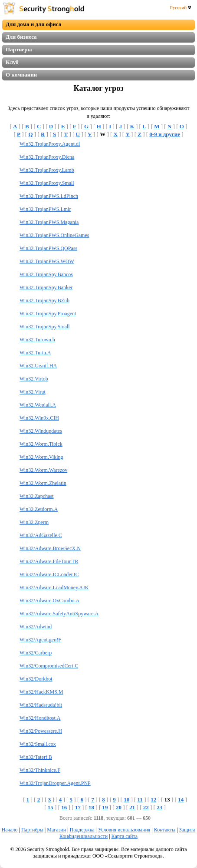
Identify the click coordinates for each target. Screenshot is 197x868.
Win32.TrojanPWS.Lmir (45, 209)
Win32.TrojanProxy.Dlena (47, 157)
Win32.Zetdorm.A (39, 509)
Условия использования (124, 830)
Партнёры (32, 830)
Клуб (12, 62)
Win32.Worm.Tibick (41, 444)
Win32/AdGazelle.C (41, 535)
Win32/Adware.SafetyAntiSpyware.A (59, 614)
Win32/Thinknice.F (40, 770)
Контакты (165, 830)
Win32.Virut (33, 392)
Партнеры (19, 49)
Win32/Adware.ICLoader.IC (49, 574)
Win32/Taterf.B (36, 757)
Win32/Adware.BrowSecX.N (50, 548)
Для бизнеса (21, 37)
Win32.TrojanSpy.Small (45, 327)
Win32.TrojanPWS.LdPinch (49, 196)
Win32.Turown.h (37, 340)
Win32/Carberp (36, 653)
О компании (21, 75)
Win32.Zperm (34, 522)
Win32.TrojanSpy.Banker (46, 287)
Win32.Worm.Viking (41, 457)
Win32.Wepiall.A (38, 405)
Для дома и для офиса (33, 24)
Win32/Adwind (36, 627)
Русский (181, 7)
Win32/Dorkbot (36, 679)
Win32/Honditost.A (40, 718)
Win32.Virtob (34, 379)
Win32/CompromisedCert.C (49, 666)
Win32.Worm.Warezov (43, 470)
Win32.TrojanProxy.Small (47, 183)
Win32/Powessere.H (41, 731)
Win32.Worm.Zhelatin (43, 483)
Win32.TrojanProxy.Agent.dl (50, 144)
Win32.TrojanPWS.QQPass (48, 248)
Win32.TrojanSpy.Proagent (48, 314)
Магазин (56, 830)
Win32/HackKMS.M (41, 692)
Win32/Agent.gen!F (40, 640)
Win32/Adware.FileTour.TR (49, 561)
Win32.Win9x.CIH (39, 418)
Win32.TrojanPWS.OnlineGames (54, 235)
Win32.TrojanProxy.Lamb (47, 170)
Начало (10, 830)
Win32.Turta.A (35, 353)
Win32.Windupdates (41, 431)
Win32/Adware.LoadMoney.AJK (54, 588)
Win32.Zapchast (37, 496)
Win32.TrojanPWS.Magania (49, 222)
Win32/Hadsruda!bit (41, 705)
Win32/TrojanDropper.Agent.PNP (55, 783)
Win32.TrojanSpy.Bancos (46, 274)
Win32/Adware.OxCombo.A (49, 601)
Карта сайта (125, 836)
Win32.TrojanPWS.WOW (47, 261)
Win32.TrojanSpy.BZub (44, 300)
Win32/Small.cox (38, 744)
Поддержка (82, 830)
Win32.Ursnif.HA (38, 366)
